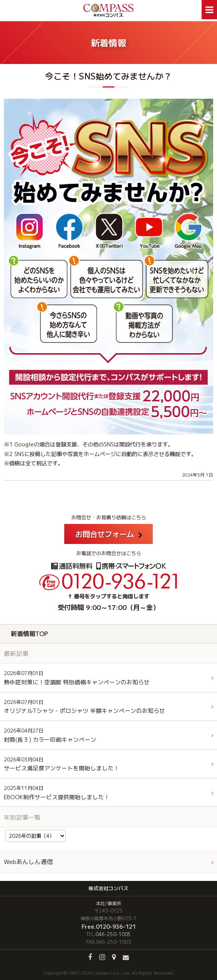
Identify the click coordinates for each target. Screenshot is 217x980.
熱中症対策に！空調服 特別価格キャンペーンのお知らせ (77, 678)
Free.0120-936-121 (109, 926)
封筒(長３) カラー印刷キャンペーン (50, 735)
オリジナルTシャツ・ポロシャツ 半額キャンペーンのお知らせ (84, 707)
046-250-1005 (113, 934)
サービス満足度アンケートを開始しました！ (62, 764)
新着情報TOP (29, 634)
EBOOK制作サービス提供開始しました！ (57, 793)
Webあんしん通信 (28, 862)
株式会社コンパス (108, 888)
